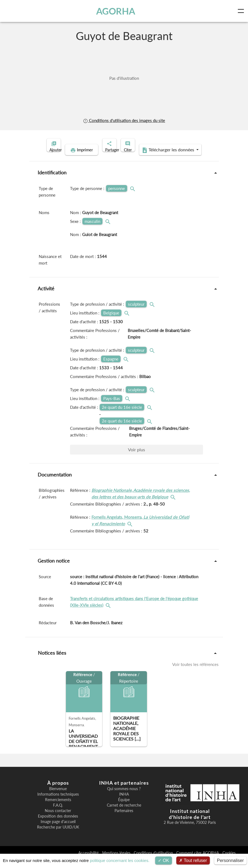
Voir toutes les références (195, 673)
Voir (136, 458)
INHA (124, 803)
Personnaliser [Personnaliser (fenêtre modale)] (230, 860)
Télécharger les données (160, 158)
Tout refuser (193, 860)
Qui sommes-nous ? (124, 797)
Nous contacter (58, 819)
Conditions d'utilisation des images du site (124, 120)
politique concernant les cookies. (120, 860)
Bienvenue (58, 797)
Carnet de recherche (124, 814)
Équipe (124, 808)
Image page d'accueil (58, 830)
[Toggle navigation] (242, 11)
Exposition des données (58, 825)
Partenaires (124, 819)
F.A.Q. (58, 814)
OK (164, 860)
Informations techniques (58, 803)
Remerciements (58, 808)
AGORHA (119, 11)
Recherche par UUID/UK (58, 836)
